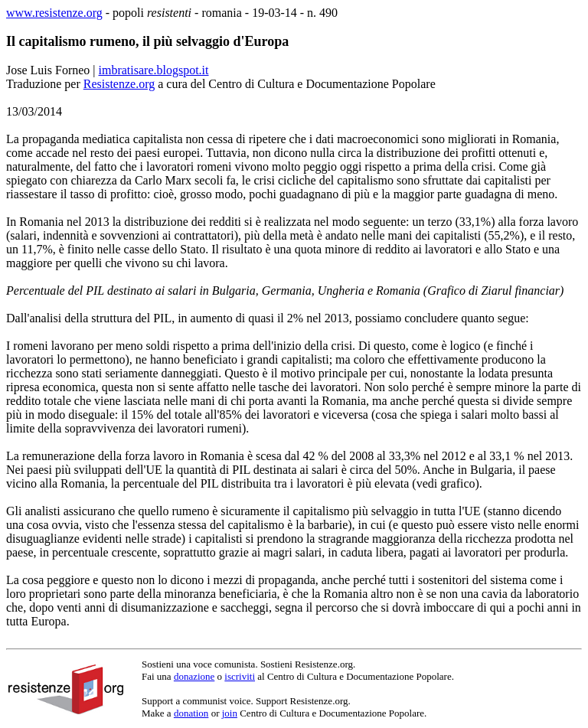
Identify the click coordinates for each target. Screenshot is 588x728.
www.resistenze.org (54, 13)
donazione (194, 676)
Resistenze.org (119, 84)
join (230, 713)
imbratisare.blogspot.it (154, 70)
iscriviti (240, 676)
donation (191, 713)
